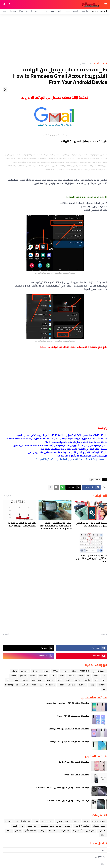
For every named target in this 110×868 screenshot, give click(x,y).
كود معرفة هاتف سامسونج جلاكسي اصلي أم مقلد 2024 (22, 524)
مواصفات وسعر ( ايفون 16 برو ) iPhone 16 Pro (68, 800)
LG (88, 676)
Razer (61, 685)
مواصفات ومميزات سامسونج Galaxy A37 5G (69, 729)
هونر (37, 11)
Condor (87, 680)
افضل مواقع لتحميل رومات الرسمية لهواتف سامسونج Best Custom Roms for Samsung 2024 (55, 526)
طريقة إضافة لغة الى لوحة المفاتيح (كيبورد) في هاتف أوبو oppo (92, 558)
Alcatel (33, 676)
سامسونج (85, 11)
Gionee (25, 680)
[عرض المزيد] (50, 487)
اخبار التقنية (32, 826)
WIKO (60, 680)
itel (104, 689)
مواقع (43, 830)
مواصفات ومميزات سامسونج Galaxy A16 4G (69, 742)
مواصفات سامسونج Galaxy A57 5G (73, 716)
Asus (62, 676)
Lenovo (71, 676)
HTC (96, 680)
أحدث (103, 635)
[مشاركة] (5, 90)
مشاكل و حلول (86, 63)
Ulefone (102, 685)
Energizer (49, 680)
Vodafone (50, 685)
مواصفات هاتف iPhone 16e (77, 775)
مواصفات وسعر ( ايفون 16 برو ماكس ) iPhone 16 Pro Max (63, 788)
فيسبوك (102, 830)
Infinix (14, 671)
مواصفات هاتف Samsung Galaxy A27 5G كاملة (68, 703)
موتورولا (13, 11)
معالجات (53, 830)
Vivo (74, 671)
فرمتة (86, 821)
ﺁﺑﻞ (22, 826)
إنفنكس (29, 11)
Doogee (71, 685)
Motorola (25, 671)
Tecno (81, 676)
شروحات (9, 821)
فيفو (52, 11)
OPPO (55, 671)
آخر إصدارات (78, 830)
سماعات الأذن (30, 830)
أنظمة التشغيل (99, 826)
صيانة (103, 835)
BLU (104, 680)
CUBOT (25, 685)
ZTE (104, 676)
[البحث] (4, 4)
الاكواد (68, 826)
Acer (34, 685)
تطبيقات (76, 821)
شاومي (67, 11)
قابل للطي (90, 830)
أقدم (7, 635)
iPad (68, 680)
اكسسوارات (65, 830)
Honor (46, 671)
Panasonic (37, 680)
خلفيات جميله (47, 821)
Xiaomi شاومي (99, 671)
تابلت (36, 821)
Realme (36, 671)
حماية (9, 830)
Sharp (92, 685)
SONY (53, 676)
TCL (8, 680)
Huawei (65, 671)
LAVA (16, 680)
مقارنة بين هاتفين (82, 826)
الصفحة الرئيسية (101, 63)
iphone (23, 676)
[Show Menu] (106, 4)
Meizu (13, 676)
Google (77, 680)
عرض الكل (7, 496)
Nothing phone (12, 685)
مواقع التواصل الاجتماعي (50, 826)
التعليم (18, 830)
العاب (15, 826)
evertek (82, 685)
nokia (96, 676)
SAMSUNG (84, 671)
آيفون (75, 11)
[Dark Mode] (10, 4)
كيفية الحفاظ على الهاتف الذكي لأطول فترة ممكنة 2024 (91, 524)
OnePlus (43, 676)
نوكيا (21, 11)
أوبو (59, 11)
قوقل (4, 11)
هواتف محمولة (99, 821)
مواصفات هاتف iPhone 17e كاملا (74, 762)
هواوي (45, 11)
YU (41, 685)
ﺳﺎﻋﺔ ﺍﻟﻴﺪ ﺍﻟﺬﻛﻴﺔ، (23, 821)
